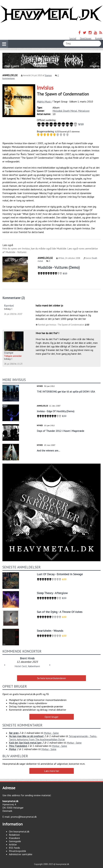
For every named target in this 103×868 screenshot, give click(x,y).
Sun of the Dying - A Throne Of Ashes (60, 612)
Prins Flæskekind (18, 746)
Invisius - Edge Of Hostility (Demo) (56, 411)
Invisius (45, 88)
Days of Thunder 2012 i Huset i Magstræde (61, 431)
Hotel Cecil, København (27, 666)
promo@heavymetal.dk (24, 817)
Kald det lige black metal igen (25, 743)
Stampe (48, 75)
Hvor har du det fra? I (47, 333)
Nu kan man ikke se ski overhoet (26, 736)
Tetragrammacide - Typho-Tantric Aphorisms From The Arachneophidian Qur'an (53, 738)
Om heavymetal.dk (19, 831)
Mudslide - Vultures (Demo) (59, 267)
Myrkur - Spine (51, 733)
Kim (62, 258)
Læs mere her (52, 771)
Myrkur (13, 749)
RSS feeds (14, 848)
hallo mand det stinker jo (49, 305)
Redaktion (14, 835)
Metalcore (84, 111)
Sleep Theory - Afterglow (52, 593)
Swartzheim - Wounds (50, 631)
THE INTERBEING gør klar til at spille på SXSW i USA (66, 392)
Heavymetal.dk (52, 14)
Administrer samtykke (21, 854)
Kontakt (99, 38)
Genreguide (15, 841)
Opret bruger (86, 38)
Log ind (73, 38)
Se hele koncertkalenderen (52, 678)
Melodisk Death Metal (65, 111)
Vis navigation (3, 42)
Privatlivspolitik (17, 851)
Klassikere (14, 838)
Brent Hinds (27, 658)
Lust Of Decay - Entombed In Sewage (60, 574)
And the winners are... (48, 450)
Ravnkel (9, 306)
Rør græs (14, 733)
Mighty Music (44, 101)
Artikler (13, 844)
